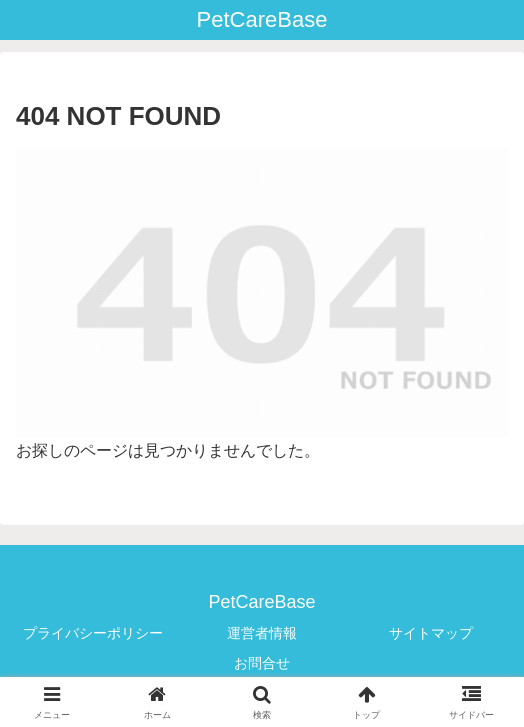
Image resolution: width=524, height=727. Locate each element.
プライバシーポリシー (93, 633)
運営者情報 (262, 633)
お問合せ (262, 663)
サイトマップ (431, 633)
